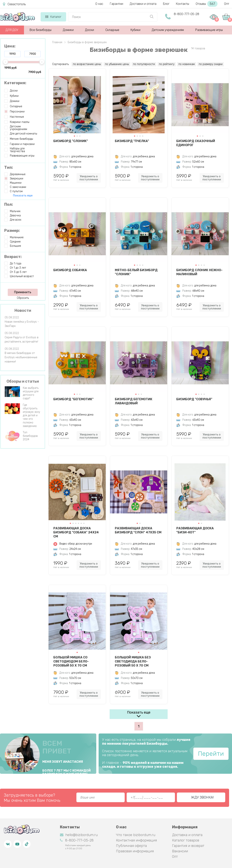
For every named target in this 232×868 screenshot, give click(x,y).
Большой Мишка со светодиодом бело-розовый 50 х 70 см (71, 661)
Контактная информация (136, 840)
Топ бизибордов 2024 (30, 436)
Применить (23, 292)
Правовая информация (135, 851)
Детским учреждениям (168, 30)
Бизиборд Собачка (70, 270)
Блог (166, 4)
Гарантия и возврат (188, 846)
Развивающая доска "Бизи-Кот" (195, 530)
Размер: (12, 230)
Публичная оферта (131, 846)
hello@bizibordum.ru (79, 835)
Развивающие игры (209, 30)
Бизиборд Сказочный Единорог (196, 143)
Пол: (9, 204)
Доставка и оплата (187, 835)
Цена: (10, 46)
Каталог (53, 17)
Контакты (183, 4)
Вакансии (180, 851)
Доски (90, 30)
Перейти (211, 754)
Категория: (15, 83)
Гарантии (116, 4)
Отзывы (207, 4)
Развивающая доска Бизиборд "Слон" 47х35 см (138, 530)
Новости (23, 310)
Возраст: (13, 257)
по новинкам (187, 64)
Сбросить (23, 298)
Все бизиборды (41, 30)
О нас (99, 4)
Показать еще (139, 712)
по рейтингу (167, 64)
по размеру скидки (211, 64)
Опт (227, 4)
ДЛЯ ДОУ (12, 30)
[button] (74, 136)
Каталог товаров (186, 840)
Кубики (135, 30)
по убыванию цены (117, 64)
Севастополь (14, 4)
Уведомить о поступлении (89, 178)
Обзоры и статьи (23, 381)
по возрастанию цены (87, 64)
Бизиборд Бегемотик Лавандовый (134, 401)
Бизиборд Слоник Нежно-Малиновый (199, 272)
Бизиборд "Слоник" (71, 141)
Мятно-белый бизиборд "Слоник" (136, 272)
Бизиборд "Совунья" (194, 399)
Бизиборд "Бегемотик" (73, 399)
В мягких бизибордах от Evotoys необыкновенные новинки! (21, 357)
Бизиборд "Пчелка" (132, 141)
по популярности (144, 64)
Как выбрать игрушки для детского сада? (31, 393)
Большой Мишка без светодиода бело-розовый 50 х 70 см (133, 661)
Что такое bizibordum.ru (136, 835)
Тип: (9, 167)
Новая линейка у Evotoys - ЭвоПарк (22, 324)
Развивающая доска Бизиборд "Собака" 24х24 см (76, 532)
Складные (112, 30)
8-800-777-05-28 (186, 14)
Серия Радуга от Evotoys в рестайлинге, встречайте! (22, 340)
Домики (68, 30)
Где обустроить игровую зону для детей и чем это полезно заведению (31, 416)
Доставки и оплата (143, 4)
